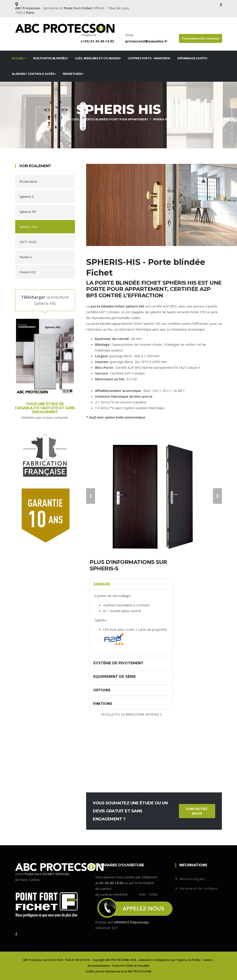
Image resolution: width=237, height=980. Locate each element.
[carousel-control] (91, 496)
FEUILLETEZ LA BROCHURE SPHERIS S (132, 714)
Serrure (102, 584)
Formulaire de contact (201, 38)
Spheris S (27, 196)
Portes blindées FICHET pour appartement (116, 119)
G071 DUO (28, 242)
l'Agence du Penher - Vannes (194, 960)
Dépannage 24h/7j (193, 58)
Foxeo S (26, 257)
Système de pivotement (118, 663)
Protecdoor (28, 181)
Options (102, 690)
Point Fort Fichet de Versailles (131, 966)
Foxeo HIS (28, 272)
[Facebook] (16, 934)
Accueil (19, 58)
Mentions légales (192, 879)
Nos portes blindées (51, 58)
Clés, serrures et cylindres (98, 58)
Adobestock (113, 971)
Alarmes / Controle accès (34, 74)
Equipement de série (114, 677)
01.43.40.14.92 (103, 41)
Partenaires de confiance (199, 888)
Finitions (103, 704)
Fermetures (73, 74)
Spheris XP (28, 212)
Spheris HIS (28, 227)
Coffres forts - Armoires (149, 58)
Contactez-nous (197, 811)
